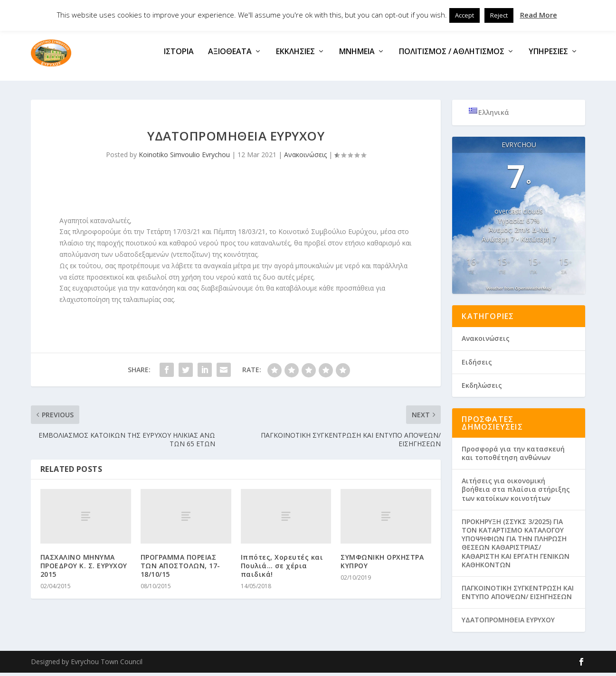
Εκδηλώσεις (482, 389)
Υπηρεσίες (548, 55)
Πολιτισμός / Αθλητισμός (452, 55)
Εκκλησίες (295, 55)
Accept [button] (464, 15)
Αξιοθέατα (230, 55)
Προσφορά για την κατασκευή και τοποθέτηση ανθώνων (513, 456)
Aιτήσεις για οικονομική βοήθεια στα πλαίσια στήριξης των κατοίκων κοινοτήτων (516, 493)
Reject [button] (499, 15)
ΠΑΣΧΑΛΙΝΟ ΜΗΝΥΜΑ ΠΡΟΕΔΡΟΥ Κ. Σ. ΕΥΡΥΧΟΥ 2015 (84, 568)
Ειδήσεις (477, 365)
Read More (539, 15)
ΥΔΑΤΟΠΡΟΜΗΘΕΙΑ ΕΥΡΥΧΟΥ (508, 623)
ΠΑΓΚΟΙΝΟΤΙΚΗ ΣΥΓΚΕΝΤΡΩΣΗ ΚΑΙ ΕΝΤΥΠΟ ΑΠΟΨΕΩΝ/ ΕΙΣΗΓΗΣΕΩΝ (518, 596)
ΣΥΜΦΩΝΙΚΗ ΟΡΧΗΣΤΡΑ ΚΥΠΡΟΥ (382, 564)
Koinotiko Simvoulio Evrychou (184, 158)
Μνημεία (357, 55)
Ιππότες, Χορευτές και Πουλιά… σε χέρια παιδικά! (282, 568)
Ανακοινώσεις (305, 158)
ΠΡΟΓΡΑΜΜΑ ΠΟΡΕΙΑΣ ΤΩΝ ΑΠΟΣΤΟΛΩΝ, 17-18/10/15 (180, 568)
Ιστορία (179, 55)
